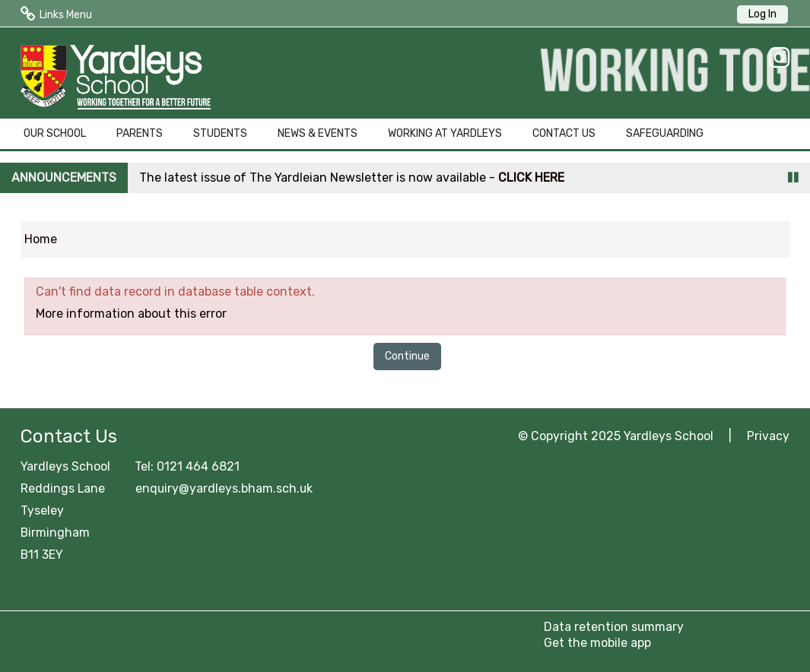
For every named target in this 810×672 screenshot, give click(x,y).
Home (41, 239)
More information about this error (131, 314)
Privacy (768, 436)
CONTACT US (564, 133)
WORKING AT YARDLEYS (445, 133)
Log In (762, 14)
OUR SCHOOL (55, 133)
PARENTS (140, 133)
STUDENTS (220, 133)
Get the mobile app (597, 643)
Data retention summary (614, 627)
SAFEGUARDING (665, 133)
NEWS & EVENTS (318, 133)
